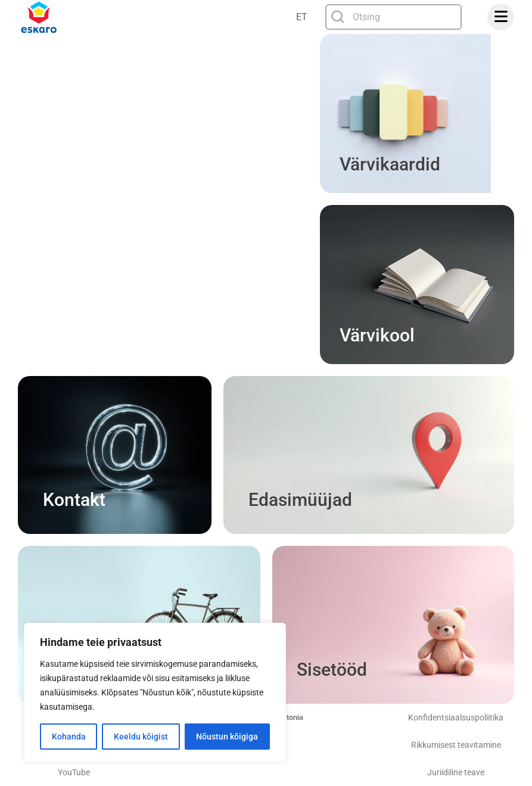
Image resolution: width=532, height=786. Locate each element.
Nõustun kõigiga (227, 737)
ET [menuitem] (302, 17)
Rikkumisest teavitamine (456, 745)
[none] (303, 17)
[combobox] (394, 17)
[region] (155, 692)
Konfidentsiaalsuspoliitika (456, 717)
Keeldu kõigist (141, 737)
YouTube (74, 772)
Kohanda (69, 737)
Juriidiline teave (456, 772)
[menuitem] (303, 17)
